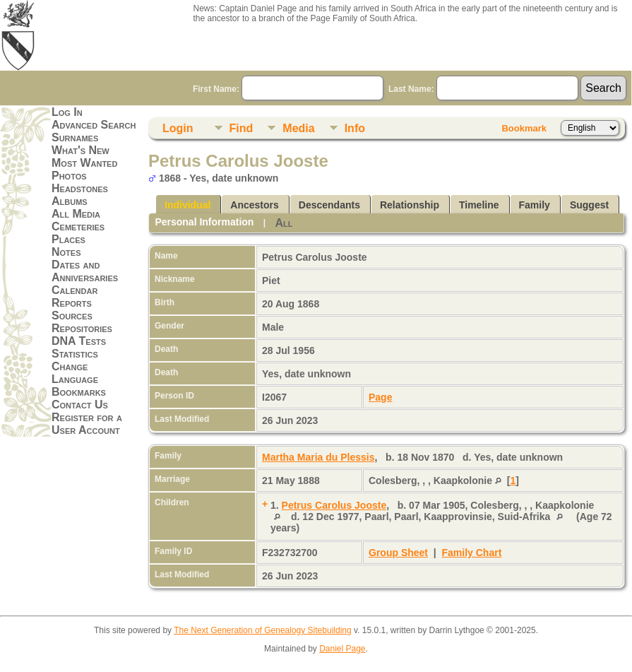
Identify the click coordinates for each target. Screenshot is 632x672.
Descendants (329, 205)
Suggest (589, 205)
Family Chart (472, 553)
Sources (72, 316)
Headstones (80, 188)
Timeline (479, 205)
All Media (76, 214)
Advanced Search (94, 125)
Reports (72, 303)
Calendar (74, 290)
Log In (67, 112)
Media (298, 128)
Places (68, 239)
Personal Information (204, 222)
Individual (187, 205)
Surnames (75, 137)
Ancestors (254, 205)
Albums (70, 201)
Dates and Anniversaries (85, 271)
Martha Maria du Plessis (318, 457)
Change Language (75, 373)
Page (380, 397)
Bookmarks (79, 392)
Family (535, 205)
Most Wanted (84, 163)
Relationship (410, 205)
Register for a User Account (87, 424)
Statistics (75, 354)
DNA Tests (79, 341)
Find (242, 128)
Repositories (82, 328)
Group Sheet (398, 553)
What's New (81, 150)
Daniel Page (342, 649)
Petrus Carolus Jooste (334, 505)
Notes (66, 252)
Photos (69, 176)
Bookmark (524, 128)
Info (355, 128)
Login (178, 128)
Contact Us (80, 405)
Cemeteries (78, 226)
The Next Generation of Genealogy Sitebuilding (263, 630)
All (284, 223)
